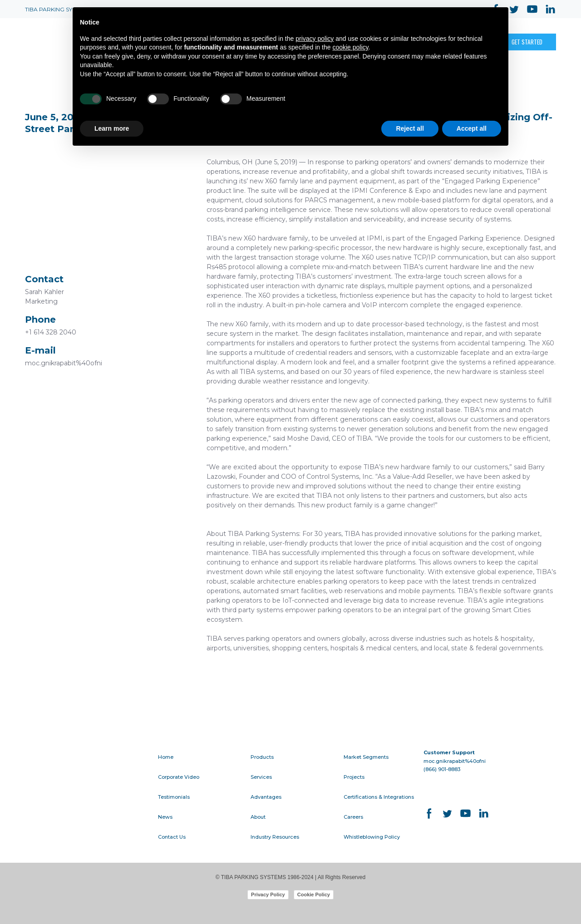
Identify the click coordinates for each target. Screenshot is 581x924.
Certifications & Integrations (379, 797)
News (165, 817)
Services (261, 777)
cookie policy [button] (350, 47)
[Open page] (57, 42)
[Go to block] (84, 763)
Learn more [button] (112, 128)
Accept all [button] (472, 128)
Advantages (266, 797)
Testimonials (174, 797)
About (258, 817)
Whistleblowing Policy (372, 837)
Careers (353, 817)
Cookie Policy (314, 895)
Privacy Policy (268, 895)
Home (166, 757)
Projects (354, 777)
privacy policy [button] (315, 39)
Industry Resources (275, 837)
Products (262, 757)
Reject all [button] (410, 128)
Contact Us (172, 837)
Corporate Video (179, 777)
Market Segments (366, 757)
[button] (527, 42)
